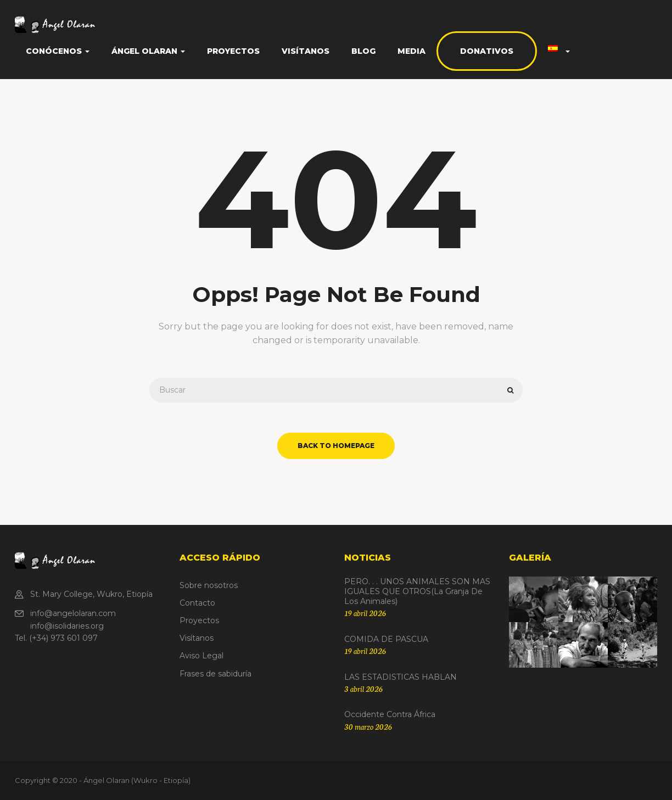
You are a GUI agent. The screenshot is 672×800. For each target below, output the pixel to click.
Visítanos (306, 51)
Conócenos (58, 51)
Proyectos (233, 51)
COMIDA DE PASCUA (386, 639)
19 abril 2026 (365, 613)
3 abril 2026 (363, 689)
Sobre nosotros (209, 585)
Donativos (487, 51)
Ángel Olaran (148, 51)
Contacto (197, 603)
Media (411, 51)
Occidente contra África (390, 714)
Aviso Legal (201, 656)
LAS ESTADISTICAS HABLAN (401, 677)
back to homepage (336, 446)
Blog (363, 51)
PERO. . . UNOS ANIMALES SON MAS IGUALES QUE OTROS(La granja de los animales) (417, 591)
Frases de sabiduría (215, 674)
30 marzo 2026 (368, 726)
